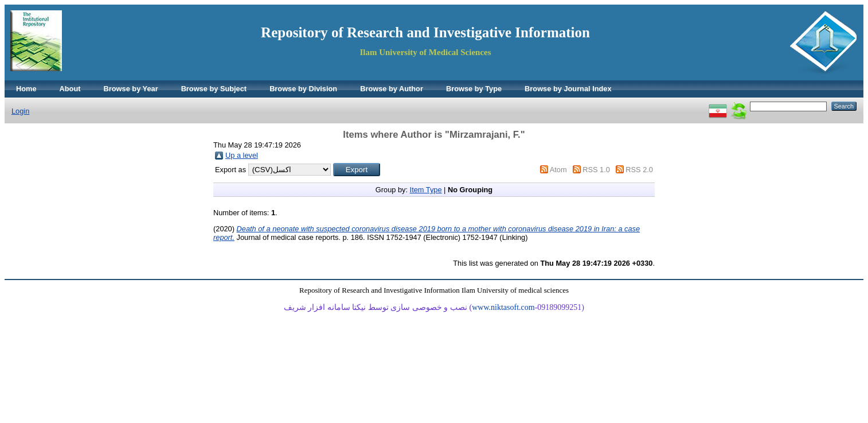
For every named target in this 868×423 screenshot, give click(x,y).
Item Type (426, 190)
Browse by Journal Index (568, 89)
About (70, 89)
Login (20, 111)
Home (26, 89)
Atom (558, 170)
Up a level (242, 155)
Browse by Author (392, 89)
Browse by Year (131, 89)
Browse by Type (474, 89)
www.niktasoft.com (503, 307)
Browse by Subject (214, 89)
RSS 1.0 (596, 170)
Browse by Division (303, 89)
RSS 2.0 (639, 170)
